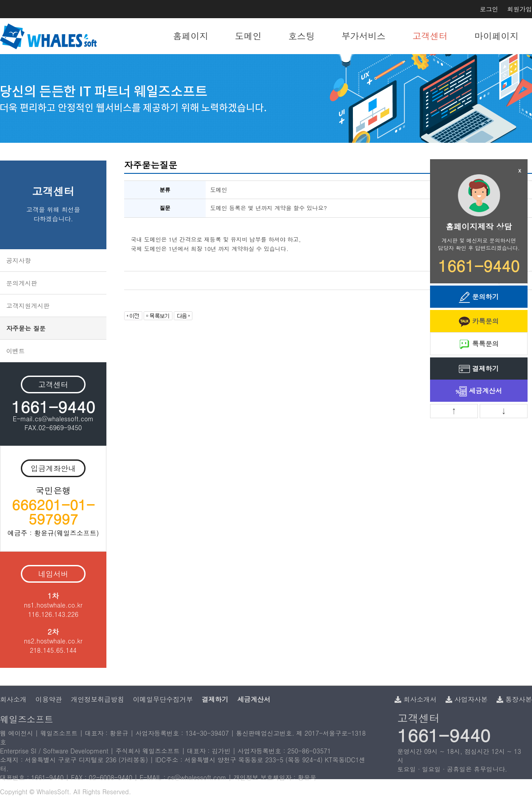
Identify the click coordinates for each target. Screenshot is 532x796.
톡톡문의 (479, 344)
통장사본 (514, 699)
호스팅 (301, 36)
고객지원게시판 (28, 306)
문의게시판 (22, 283)
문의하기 (479, 297)
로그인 (489, 9)
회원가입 (520, 9)
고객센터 (430, 36)
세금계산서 (479, 391)
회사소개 (13, 699)
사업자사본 (467, 699)
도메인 (248, 36)
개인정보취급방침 (98, 699)
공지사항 (19, 260)
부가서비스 (364, 36)
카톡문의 (479, 322)
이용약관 (49, 699)
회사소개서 (416, 699)
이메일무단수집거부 (163, 699)
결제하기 (479, 369)
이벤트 (16, 351)
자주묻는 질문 (26, 328)
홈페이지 (191, 36)
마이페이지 (497, 36)
